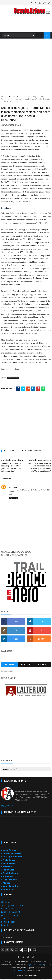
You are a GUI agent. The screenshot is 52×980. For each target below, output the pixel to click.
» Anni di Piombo (9, 887)
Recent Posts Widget (7, 939)
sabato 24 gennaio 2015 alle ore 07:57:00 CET (33, 491)
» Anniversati (8, 891)
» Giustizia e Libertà (11, 855)
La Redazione (7, 910)
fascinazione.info (19, 972)
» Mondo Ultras (9, 864)
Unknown (13, 489)
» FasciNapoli (8, 871)
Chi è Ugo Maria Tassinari (13, 907)
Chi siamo (6, 903)
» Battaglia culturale (12, 858)
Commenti (43, 666)
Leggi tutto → (7, 807)
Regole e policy (8, 923)
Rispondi (14, 499)
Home (4, 97)
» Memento (7, 884)
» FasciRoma (7, 868)
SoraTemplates (31, 977)
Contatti (5, 926)
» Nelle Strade (8, 861)
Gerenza (5, 920)
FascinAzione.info (25, 963)
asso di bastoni (14, 97)
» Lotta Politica (9, 851)
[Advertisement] (26, 67)
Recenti (9, 666)
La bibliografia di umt (11, 913)
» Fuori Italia (7, 878)
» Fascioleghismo (10, 874)
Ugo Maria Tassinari (36, 966)
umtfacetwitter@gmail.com (18, 969)
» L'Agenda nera (9, 881)
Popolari (26, 666)
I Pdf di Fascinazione (10, 916)
